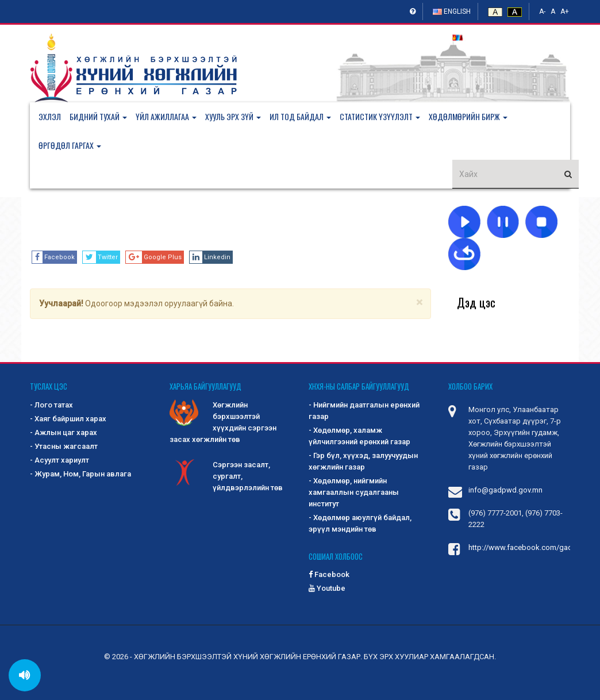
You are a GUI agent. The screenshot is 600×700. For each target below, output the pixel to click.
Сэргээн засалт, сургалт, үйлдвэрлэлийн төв (226, 476)
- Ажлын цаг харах (64, 432)
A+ (565, 11)
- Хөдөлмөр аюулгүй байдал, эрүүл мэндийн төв (360, 523)
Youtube (327, 588)
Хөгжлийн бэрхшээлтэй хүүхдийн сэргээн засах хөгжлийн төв (223, 422)
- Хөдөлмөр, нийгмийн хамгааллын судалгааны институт (354, 492)
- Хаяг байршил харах (68, 419)
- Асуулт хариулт (59, 460)
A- (542, 11)
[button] (103, 117)
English (452, 11)
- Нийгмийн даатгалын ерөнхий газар (364, 411)
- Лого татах (51, 405)
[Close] (419, 303)
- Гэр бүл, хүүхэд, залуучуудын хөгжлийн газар (363, 461)
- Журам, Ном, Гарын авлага (80, 474)
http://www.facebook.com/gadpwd (528, 547)
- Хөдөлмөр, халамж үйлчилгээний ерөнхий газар (359, 436)
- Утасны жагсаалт (64, 446)
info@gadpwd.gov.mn (505, 490)
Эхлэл (50, 116)
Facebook (329, 574)
